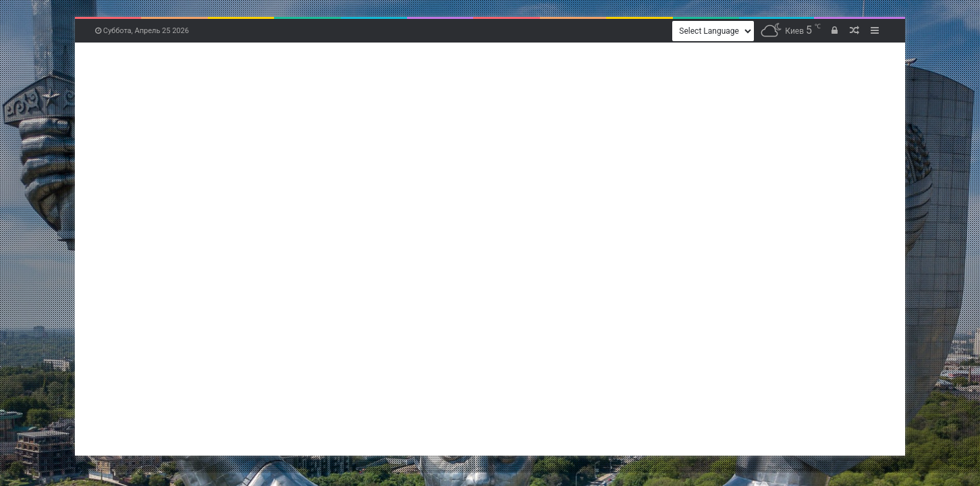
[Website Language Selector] (713, 31)
